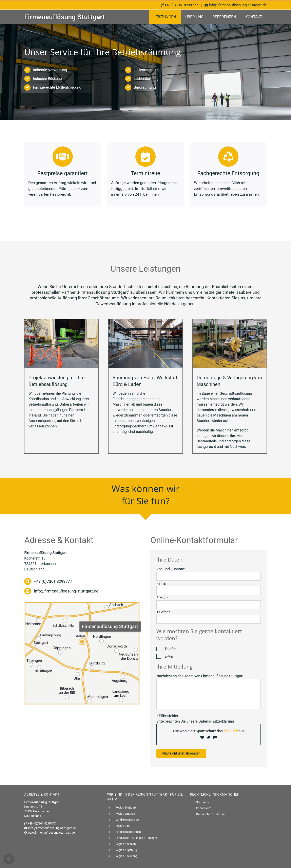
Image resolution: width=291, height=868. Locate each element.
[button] (145, 808)
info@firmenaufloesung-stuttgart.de (238, 5)
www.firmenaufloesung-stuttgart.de (51, 833)
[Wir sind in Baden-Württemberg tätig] (82, 604)
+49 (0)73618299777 (181, 5)
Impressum (204, 808)
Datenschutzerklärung (211, 814)
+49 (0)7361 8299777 (53, 581)
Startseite (203, 802)
